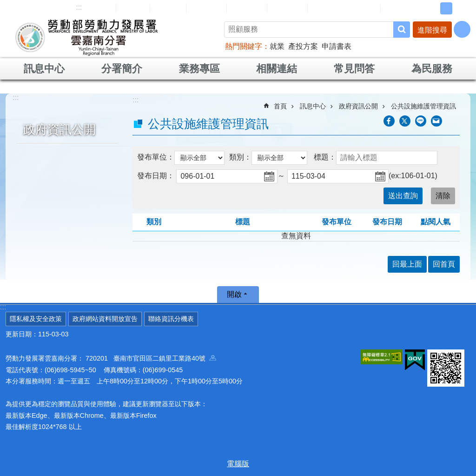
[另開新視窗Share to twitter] (405, 121)
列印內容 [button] (454, 121)
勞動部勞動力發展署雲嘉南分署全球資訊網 (86, 37)
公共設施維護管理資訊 (423, 106)
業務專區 (199, 69)
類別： (240, 157)
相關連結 (277, 69)
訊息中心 (44, 69)
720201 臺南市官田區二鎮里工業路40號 (151, 358)
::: (79, 7)
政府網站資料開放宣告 (105, 319)
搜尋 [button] (402, 30)
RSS (395, 8)
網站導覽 (96, 8)
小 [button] (432, 8)
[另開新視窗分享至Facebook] (389, 121)
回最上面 (407, 264)
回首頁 (133, 8)
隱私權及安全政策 (36, 319)
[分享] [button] (462, 29)
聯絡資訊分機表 (171, 319)
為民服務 (432, 69)
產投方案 (303, 46)
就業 (277, 46)
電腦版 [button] (238, 464)
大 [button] (461, 8)
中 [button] (446, 8)
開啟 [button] (234, 294)
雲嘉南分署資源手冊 (344, 8)
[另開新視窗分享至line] (421, 121)
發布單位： (156, 157)
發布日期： (156, 176)
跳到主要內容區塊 (5, 5)
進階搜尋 (432, 30)
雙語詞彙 (287, 8)
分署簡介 (122, 69)
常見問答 (247, 8)
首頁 (280, 106)
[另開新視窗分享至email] (436, 121)
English (168, 8)
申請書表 (337, 46)
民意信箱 (206, 8)
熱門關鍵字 (244, 46)
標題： (325, 157)
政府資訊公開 (59, 129)
